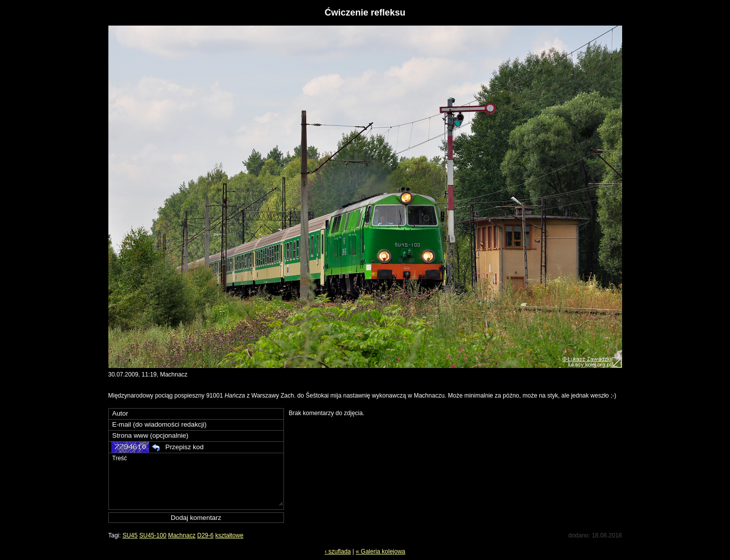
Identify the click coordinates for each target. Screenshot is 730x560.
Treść (197, 480)
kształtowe (229, 535)
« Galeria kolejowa (381, 551)
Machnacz (182, 535)
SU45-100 (153, 535)
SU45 (130, 535)
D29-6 (205, 535)
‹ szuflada (338, 551)
